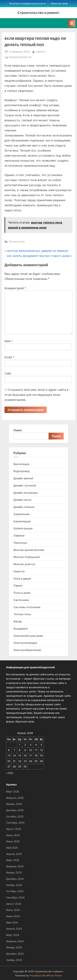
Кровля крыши (23, 528)
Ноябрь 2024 (14, 885)
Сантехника (21, 600)
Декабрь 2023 (15, 954)
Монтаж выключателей (29, 550)
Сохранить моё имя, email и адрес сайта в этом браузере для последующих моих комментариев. (36, 395)
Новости (19, 571)
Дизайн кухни (22, 500)
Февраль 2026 (15, 798)
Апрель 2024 (14, 929)
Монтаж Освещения (27, 557)
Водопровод (22, 471)
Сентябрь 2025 (15, 823)
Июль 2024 (13, 910)
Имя (9, 341)
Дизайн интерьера (25, 493)
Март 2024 (13, 935)
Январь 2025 (14, 873)
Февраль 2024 (15, 941)
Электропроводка (25, 643)
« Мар (10, 773)
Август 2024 (14, 904)
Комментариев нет (20, 57)
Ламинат (19, 536)
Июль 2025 (13, 835)
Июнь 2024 (13, 916)
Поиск (18, 430)
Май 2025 (12, 848)
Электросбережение (27, 650)
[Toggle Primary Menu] (71, 23)
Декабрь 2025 (15, 810)
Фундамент (21, 629)
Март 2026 (13, 792)
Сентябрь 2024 (15, 898)
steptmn (41, 51)
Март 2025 (13, 860)
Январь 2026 (14, 804)
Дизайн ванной (23, 478)
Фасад (17, 621)
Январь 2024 (14, 947)
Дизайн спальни (24, 507)
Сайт (8, 373)
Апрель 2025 (14, 854)
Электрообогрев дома (28, 636)
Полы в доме (22, 593)
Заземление (22, 514)
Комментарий (15, 288)
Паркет (18, 586)
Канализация (22, 521)
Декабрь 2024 (15, 879)
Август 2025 (14, 829)
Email (9, 357)
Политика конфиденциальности (27, 4)
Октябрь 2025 (15, 817)
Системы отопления (27, 607)
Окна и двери (22, 579)
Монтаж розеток (24, 564)
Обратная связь (59, 4)
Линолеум (20, 543)
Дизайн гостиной (25, 486)
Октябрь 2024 (15, 891)
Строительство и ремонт (38, 13)
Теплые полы (17, 242)
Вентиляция (21, 464)
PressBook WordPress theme (46, 976)
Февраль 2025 (15, 866)
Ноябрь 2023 (14, 960)
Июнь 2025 (13, 841)
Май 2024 (12, 923)
